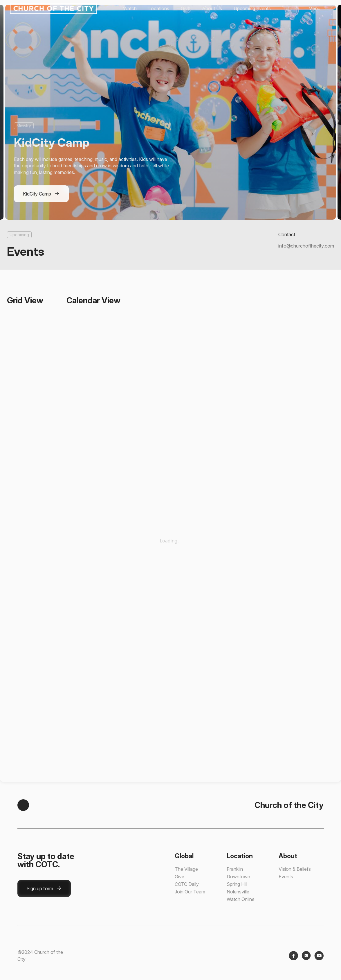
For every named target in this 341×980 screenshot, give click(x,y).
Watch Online (241, 899)
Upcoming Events (252, 8)
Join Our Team (190, 892)
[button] (314, 8)
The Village (186, 869)
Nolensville (238, 892)
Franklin (235, 869)
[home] (53, 8)
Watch (130, 8)
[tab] (25, 301)
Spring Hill (237, 884)
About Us (212, 8)
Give (186, 8)
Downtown (238, 877)
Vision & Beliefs (295, 869)
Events (286, 877)
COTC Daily (187, 884)
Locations (159, 8)
